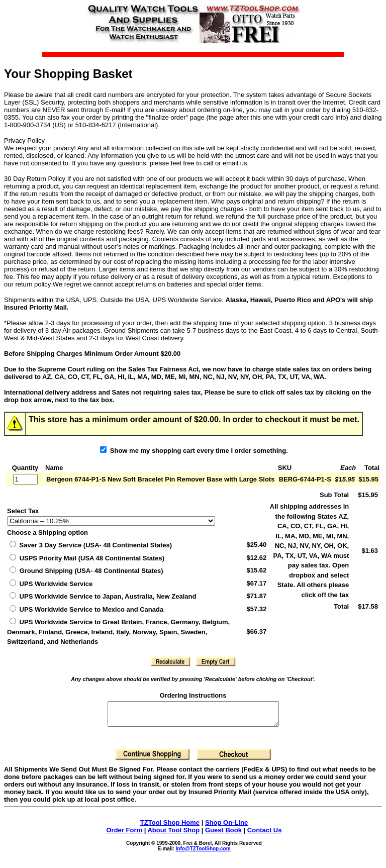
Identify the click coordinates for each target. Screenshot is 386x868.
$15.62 (256, 570)
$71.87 (256, 596)
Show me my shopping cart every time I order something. (194, 451)
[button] (170, 661)
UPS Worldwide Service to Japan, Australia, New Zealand (103, 596)
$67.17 (256, 583)
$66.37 (256, 632)
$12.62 (256, 558)
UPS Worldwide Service (51, 584)
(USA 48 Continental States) (87, 558)
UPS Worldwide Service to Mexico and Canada (86, 609)
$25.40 (256, 545)
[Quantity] (25, 479)
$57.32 (256, 609)
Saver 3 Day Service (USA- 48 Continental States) (91, 545)
